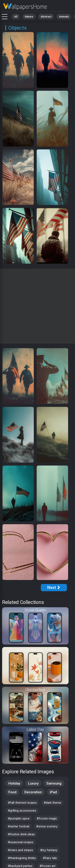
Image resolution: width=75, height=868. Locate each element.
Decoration (33, 792)
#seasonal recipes (21, 842)
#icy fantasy (49, 850)
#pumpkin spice (19, 818)
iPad (53, 792)
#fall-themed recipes (22, 803)
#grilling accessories (22, 811)
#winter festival (19, 826)
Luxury (33, 783)
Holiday (14, 783)
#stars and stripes (21, 850)
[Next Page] (54, 588)
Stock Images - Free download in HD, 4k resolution (25, 7)
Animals (64, 17)
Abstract (46, 17)
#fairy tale (50, 858)
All (16, 17)
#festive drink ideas (21, 834)
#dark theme (52, 803)
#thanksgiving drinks (22, 858)
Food (12, 792)
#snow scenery (47, 826)
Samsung (54, 783)
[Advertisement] (37, 306)
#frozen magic (47, 818)
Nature (29, 17)
